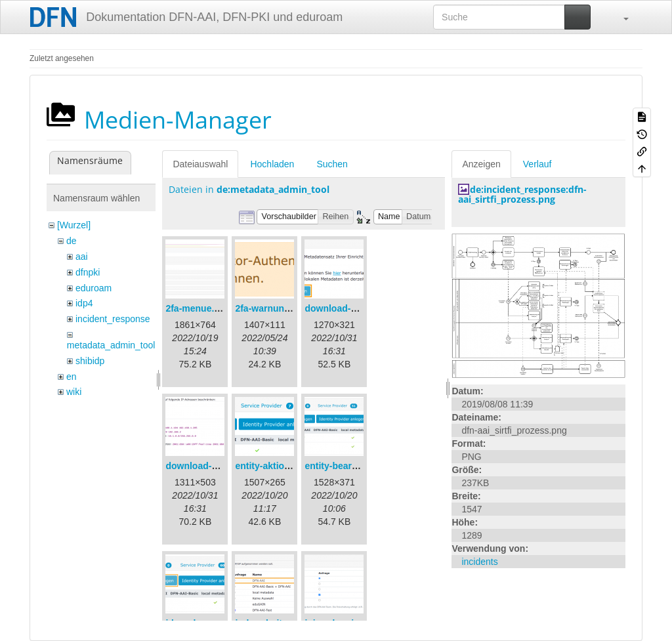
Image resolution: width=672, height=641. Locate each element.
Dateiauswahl (200, 164)
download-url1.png (346, 308)
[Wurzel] (74, 225)
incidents (479, 562)
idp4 (84, 303)
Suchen (332, 164)
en (72, 377)
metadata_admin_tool (111, 345)
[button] (619, 17)
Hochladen (272, 164)
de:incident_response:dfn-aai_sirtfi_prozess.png (522, 194)
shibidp (90, 361)
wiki (74, 392)
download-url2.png (206, 466)
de (72, 241)
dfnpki (88, 272)
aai (82, 257)
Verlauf (537, 164)
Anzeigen (481, 164)
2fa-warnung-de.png (279, 308)
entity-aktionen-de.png (284, 466)
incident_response (113, 319)
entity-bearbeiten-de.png (358, 466)
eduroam (94, 288)
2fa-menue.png (198, 308)
